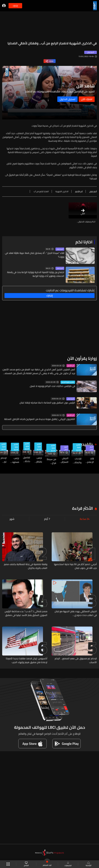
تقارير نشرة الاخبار (68, 382)
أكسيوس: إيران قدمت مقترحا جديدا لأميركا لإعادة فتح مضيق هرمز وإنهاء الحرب (27, 660)
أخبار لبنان (60, 249)
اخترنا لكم (84, 242)
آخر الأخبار (71, 366)
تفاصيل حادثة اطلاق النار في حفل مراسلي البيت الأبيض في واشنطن (26, 459)
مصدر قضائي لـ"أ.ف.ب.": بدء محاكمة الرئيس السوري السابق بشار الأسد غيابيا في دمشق (26, 613)
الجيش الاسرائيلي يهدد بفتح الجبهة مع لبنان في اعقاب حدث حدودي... (64, 460)
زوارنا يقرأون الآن (82, 358)
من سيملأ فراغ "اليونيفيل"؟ (51, 461)
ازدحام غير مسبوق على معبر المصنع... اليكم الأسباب (76, 660)
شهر (12, 519)
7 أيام (47, 519)
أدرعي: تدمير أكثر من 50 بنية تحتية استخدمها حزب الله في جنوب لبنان (75, 566)
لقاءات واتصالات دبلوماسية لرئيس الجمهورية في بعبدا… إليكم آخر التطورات (76, 460)
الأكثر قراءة (82, 508)
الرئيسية (89, 864)
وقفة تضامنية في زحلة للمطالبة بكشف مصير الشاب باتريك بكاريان (26, 566)
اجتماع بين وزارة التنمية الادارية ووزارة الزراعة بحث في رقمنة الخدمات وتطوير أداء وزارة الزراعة (36, 274)
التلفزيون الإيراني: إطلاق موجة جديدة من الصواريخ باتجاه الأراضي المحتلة (40, 419)
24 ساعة (85, 519)
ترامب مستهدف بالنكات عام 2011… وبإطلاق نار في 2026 (14, 460)
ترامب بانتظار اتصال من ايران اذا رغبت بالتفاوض (37, 460)
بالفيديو (86, 444)
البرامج (26, 864)
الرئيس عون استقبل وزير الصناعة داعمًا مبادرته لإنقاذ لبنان (47, 403)
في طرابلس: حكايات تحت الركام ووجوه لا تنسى (52, 386)
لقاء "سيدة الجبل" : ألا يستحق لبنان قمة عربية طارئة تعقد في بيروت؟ (35, 255)
